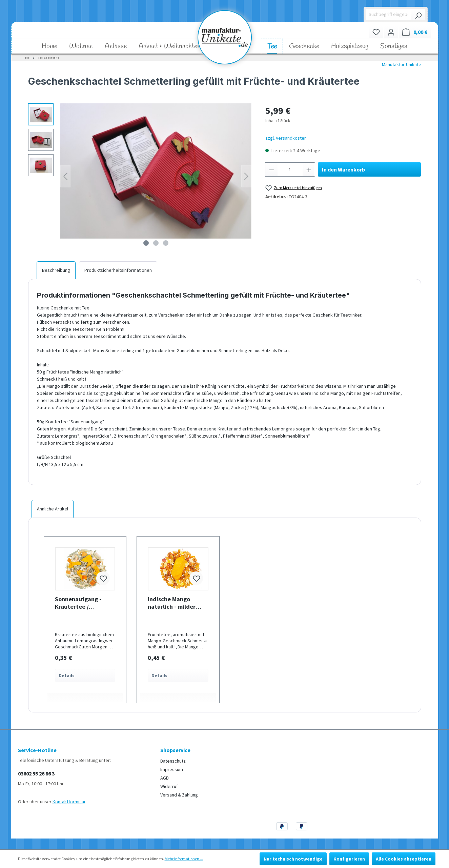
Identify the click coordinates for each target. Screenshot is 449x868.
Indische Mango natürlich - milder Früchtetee (172, 603)
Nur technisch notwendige (293, 859)
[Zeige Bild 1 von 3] (146, 243)
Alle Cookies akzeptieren (404, 859)
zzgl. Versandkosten (286, 138)
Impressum (172, 769)
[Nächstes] (246, 176)
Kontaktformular (69, 802)
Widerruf (169, 786)
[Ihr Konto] (391, 32)
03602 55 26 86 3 (36, 773)
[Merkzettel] (376, 32)
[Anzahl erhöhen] (309, 169)
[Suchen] (418, 15)
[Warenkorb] (415, 32)
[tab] (56, 270)
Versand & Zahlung (179, 795)
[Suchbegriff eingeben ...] (389, 15)
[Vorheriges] (65, 176)
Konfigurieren (349, 859)
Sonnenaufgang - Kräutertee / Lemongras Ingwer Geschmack (80, 603)
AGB (165, 778)
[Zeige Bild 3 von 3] (166, 243)
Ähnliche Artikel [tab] (53, 509)
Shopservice (175, 750)
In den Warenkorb (343, 169)
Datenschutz (173, 761)
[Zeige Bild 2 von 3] (156, 243)
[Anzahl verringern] (271, 169)
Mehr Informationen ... (184, 859)
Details (67, 675)
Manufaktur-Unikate (402, 64)
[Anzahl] (290, 169)
